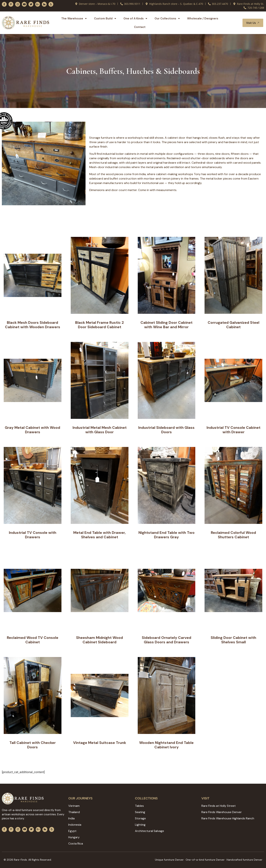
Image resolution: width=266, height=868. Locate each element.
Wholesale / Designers (203, 18)
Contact (140, 27)
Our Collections (167, 19)
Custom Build (105, 19)
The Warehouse (74, 19)
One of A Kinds (135, 19)
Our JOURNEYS (80, 798)
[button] (235, 23)
